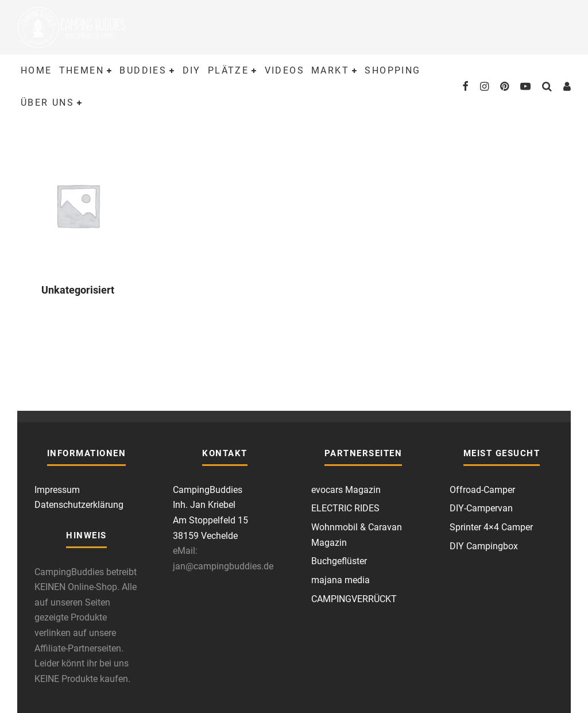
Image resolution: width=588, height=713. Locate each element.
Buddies (143, 70)
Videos (285, 70)
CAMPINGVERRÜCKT (354, 599)
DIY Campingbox (484, 546)
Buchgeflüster (339, 561)
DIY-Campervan (481, 508)
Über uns (47, 103)
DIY (192, 70)
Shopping (392, 70)
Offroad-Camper (482, 490)
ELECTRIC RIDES (345, 508)
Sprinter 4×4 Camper (491, 527)
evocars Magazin (346, 490)
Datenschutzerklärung (79, 505)
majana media (341, 580)
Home (36, 70)
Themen (82, 70)
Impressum (57, 490)
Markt (330, 70)
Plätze (228, 70)
